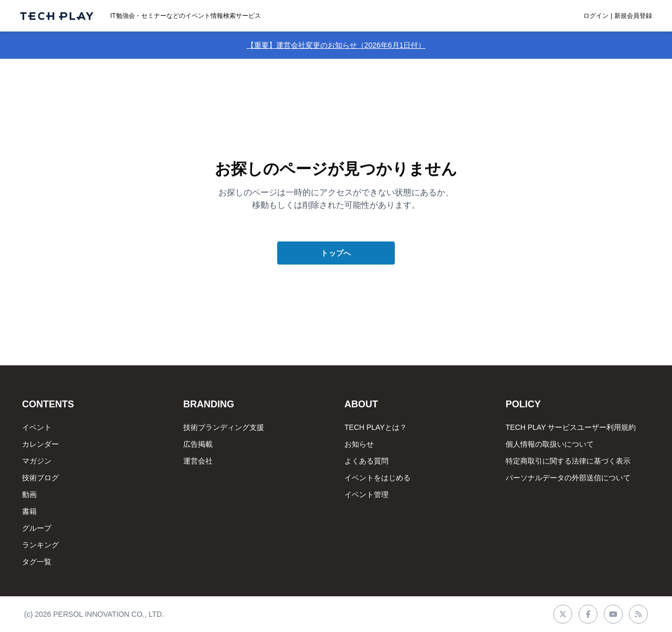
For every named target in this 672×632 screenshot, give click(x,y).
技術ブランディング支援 (224, 427)
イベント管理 (366, 494)
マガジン (37, 461)
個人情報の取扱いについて (550, 444)
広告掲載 (198, 444)
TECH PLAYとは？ (376, 427)
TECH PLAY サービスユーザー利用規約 (571, 427)
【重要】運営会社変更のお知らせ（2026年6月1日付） (336, 45)
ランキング (40, 545)
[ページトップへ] (57, 16)
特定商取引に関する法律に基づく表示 (568, 461)
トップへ (336, 253)
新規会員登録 (633, 16)
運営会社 (198, 461)
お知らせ (359, 444)
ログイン (596, 16)
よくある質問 (366, 461)
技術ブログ (40, 478)
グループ (37, 528)
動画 (29, 494)
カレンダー (40, 444)
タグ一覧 (37, 562)
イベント (37, 427)
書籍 (29, 511)
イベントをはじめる (377, 478)
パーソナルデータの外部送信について (568, 478)
